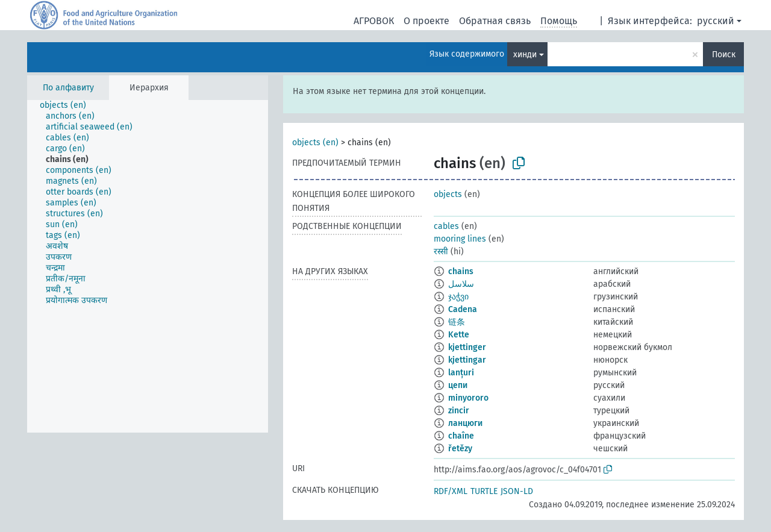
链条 (457, 322)
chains (461, 271)
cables (446, 226)
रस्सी (441, 252)
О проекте (426, 21)
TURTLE (484, 491)
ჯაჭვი (458, 297)
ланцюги (465, 423)
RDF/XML (451, 491)
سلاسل (461, 284)
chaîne (461, 436)
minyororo (468, 398)
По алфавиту (68, 88)
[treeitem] (68, 105)
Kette (459, 335)
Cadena (463, 309)
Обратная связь (495, 21)
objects (448, 194)
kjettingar (467, 360)
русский (716, 21)
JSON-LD (517, 491)
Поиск (724, 55)
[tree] (148, 266)
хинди (525, 55)
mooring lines (460, 239)
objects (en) (315, 142)
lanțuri (461, 373)
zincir (459, 411)
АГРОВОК (374, 21)
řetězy (460, 449)
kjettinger (467, 347)
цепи (458, 385)
